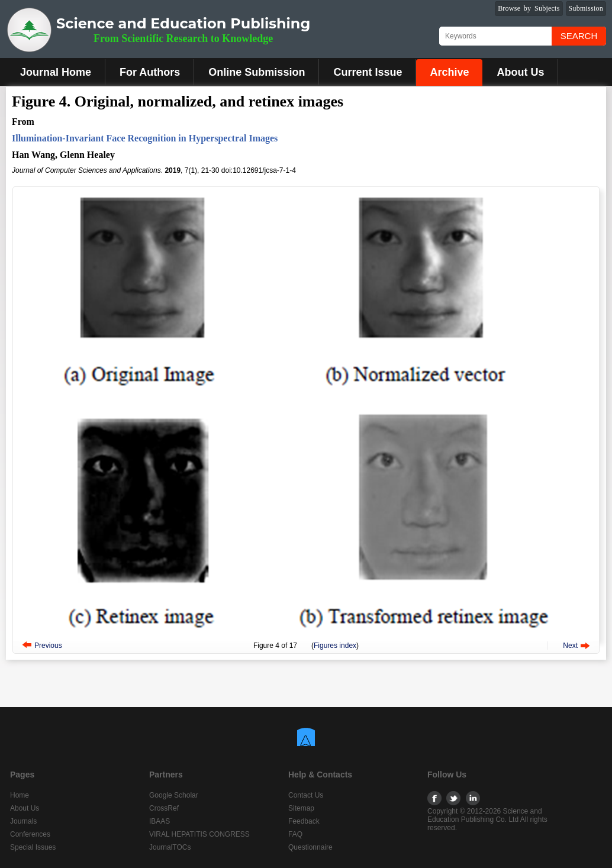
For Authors (150, 72)
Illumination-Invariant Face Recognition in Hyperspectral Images (145, 138)
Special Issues (33, 847)
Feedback (304, 821)
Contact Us (306, 795)
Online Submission (257, 72)
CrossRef (164, 808)
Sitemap (301, 808)
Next (570, 646)
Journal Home (56, 72)
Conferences (30, 834)
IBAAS (160, 821)
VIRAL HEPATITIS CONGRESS (199, 834)
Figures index (335, 646)
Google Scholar (174, 795)
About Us (520, 72)
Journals (23, 821)
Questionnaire (310, 847)
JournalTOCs (170, 847)
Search (579, 36)
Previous (48, 646)
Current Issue (368, 72)
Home (20, 795)
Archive (449, 72)
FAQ (295, 834)
